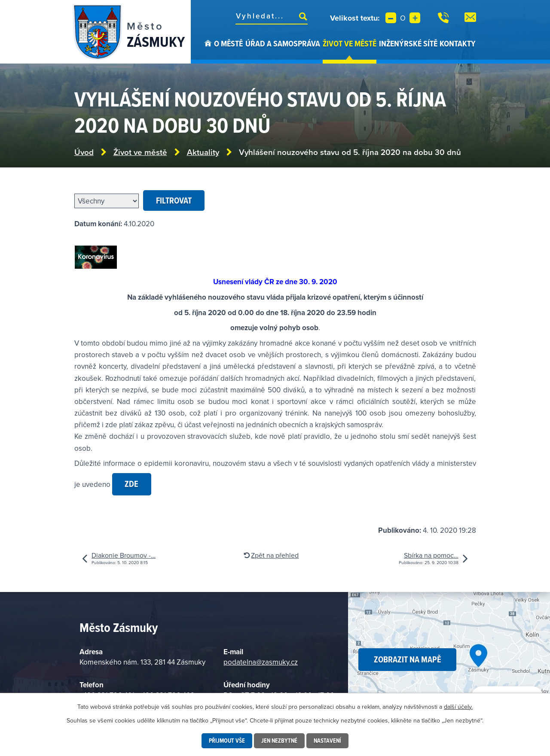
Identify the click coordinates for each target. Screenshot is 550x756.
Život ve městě (350, 43)
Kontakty (458, 43)
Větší (415, 18)
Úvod (208, 51)
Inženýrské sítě (408, 43)
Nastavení (327, 741)
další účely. (458, 707)
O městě (228, 43)
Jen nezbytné (279, 741)
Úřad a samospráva (283, 43)
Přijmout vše (227, 741)
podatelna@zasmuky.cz (261, 662)
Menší (391, 18)
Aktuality (203, 152)
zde (131, 484)
